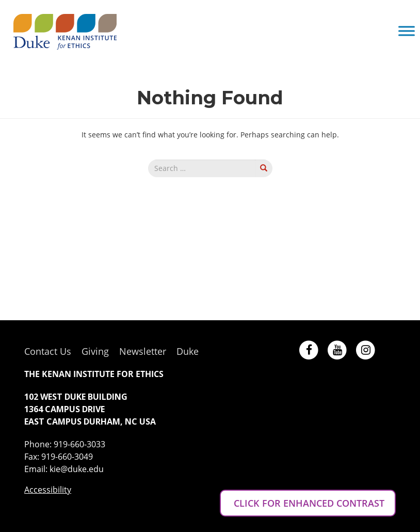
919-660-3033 (79, 444)
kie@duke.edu (77, 469)
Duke (188, 351)
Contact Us (48, 351)
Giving (95, 351)
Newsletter (143, 351)
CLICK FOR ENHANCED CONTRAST (308, 503)
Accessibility (48, 490)
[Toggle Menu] (407, 31)
